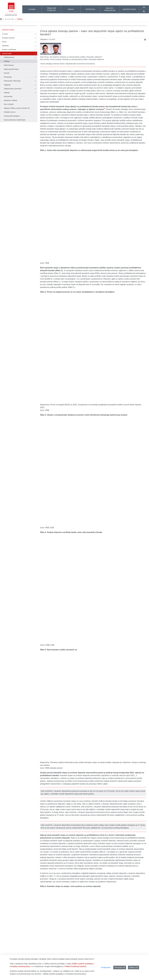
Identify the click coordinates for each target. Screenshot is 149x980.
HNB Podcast (9, 65)
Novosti (7, 73)
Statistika (5, 46)
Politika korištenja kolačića (75, 966)
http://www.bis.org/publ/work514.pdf (85, 922)
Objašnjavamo (9, 57)
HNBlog (20, 19)
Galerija (7, 93)
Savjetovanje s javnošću (13, 89)
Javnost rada (9, 19)
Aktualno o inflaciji (10, 100)
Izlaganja (7, 85)
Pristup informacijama (12, 116)
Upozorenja (8, 96)
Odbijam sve (134, 967)
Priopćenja (8, 77)
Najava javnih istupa (11, 69)
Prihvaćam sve (120, 967)
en (144, 7)
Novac (4, 42)
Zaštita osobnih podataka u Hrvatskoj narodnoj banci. (65, 974)
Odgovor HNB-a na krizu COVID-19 (17, 108)
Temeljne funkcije (8, 38)
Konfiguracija (106, 967)
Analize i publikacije (9, 49)
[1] (104, 109)
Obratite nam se (10, 112)
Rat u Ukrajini (9, 104)
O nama (5, 34)
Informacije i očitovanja (12, 81)
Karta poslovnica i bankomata (15, 120)
